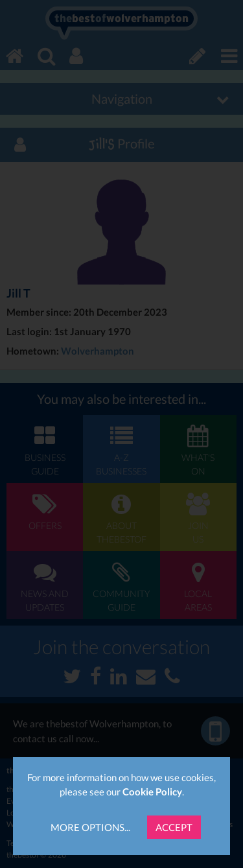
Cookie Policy (152, 792)
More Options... (90, 827)
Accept (174, 827)
